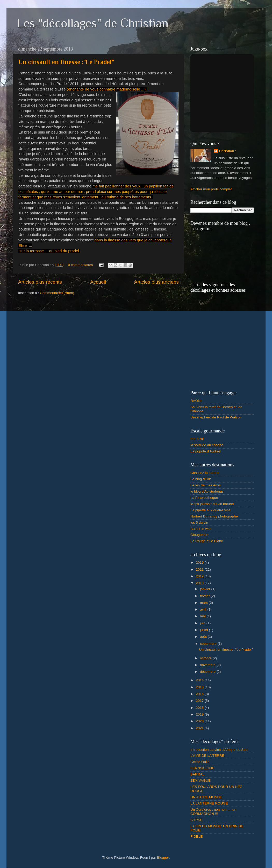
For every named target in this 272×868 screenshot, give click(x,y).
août (204, 637)
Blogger (163, 857)
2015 (200, 687)
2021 (200, 728)
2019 (200, 714)
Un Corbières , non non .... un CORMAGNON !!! (213, 812)
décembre (208, 672)
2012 (200, 576)
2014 (200, 680)
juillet (205, 630)
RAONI (196, 401)
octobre (206, 658)
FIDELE (196, 836)
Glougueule (199, 535)
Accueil (98, 282)
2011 (200, 569)
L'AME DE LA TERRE (207, 756)
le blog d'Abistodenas (207, 491)
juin (203, 623)
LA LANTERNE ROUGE (209, 803)
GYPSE (196, 820)
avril (204, 609)
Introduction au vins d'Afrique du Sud (219, 750)
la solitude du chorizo (207, 445)
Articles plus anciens (156, 282)
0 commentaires (80, 265)
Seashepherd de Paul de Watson (216, 417)
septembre (209, 644)
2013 (200, 583)
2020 (200, 721)
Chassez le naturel (205, 473)
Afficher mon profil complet (211, 189)
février (205, 596)
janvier (206, 589)
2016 (200, 694)
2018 (200, 708)
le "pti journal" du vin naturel (212, 504)
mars (204, 603)
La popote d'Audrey (206, 451)
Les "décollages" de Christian (93, 23)
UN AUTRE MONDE (206, 797)
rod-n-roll (197, 439)
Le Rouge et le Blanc (207, 541)
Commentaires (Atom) (57, 293)
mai (203, 616)
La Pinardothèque (204, 498)
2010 (200, 562)
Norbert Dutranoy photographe (214, 516)
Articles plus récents (40, 282)
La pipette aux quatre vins (210, 510)
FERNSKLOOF (202, 768)
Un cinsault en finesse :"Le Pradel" (66, 62)
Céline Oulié (200, 762)
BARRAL (197, 774)
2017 (200, 701)
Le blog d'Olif (201, 479)
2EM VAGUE (201, 780)
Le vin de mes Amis (206, 485)
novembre (208, 665)
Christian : (228, 151)
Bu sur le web (201, 529)
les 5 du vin (199, 523)
